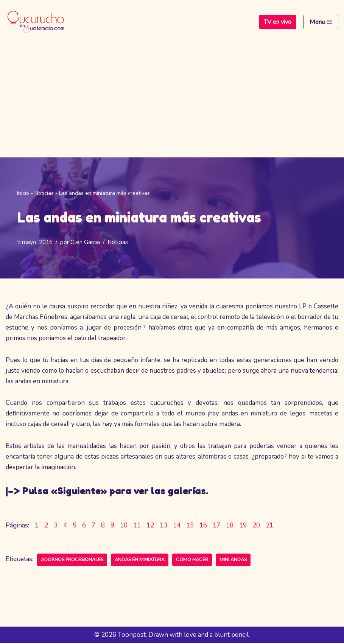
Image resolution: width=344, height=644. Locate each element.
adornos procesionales (72, 560)
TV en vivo (278, 22)
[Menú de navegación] (321, 22)
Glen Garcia (85, 242)
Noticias (44, 193)
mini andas (233, 560)
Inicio (23, 193)
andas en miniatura (140, 560)
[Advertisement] (172, 101)
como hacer (192, 560)
